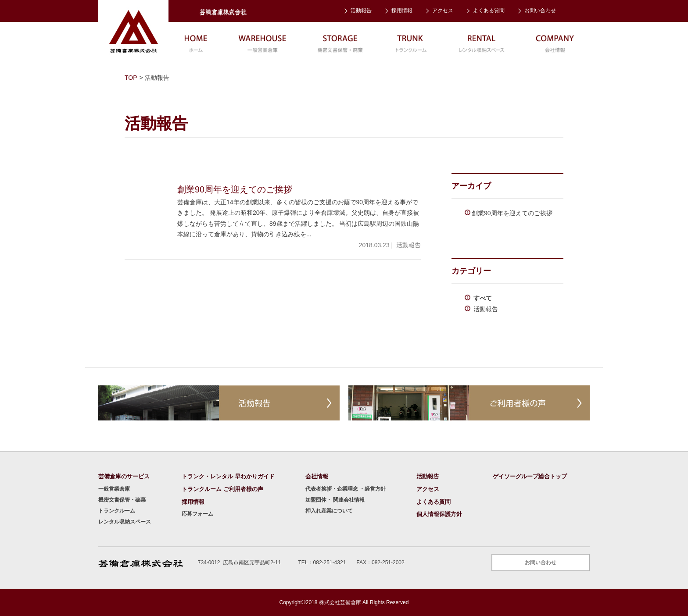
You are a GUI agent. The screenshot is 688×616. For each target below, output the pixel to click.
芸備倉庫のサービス (124, 476)
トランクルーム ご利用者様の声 (222, 489)
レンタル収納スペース (125, 522)
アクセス (443, 11)
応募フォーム (197, 514)
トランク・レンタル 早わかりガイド (228, 476)
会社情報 (317, 476)
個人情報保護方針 (439, 514)
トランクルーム (117, 511)
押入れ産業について (329, 511)
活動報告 (361, 11)
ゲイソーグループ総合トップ (530, 476)
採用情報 (402, 11)
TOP (131, 78)
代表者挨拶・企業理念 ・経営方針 (346, 489)
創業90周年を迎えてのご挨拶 (512, 213)
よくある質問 (489, 11)
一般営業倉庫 (114, 489)
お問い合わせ (540, 11)
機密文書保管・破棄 (122, 500)
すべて (482, 298)
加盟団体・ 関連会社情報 (335, 500)
